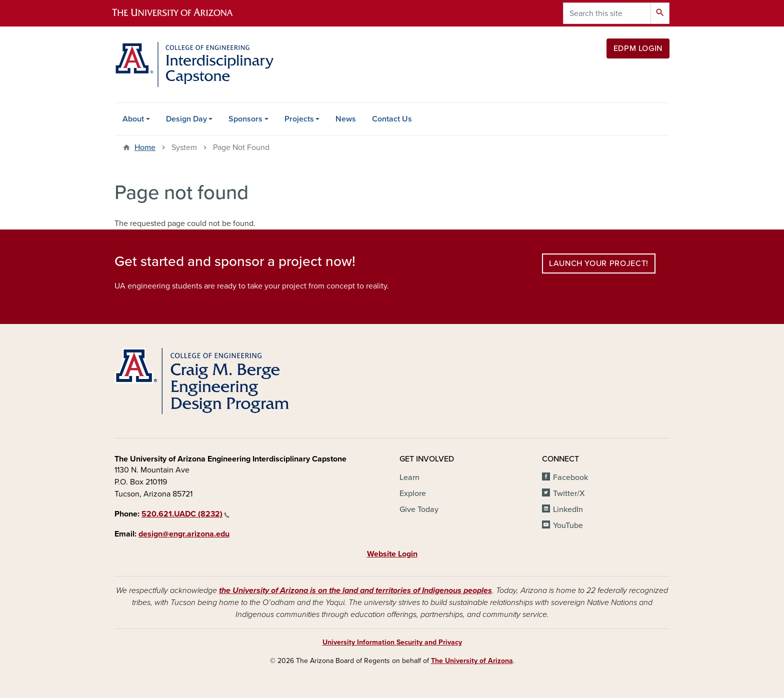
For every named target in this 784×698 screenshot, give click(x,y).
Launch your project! (599, 263)
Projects (299, 119)
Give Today (419, 509)
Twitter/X (569, 493)
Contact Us (392, 119)
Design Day (186, 119)
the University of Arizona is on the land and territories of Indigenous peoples (355, 590)
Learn (409, 477)
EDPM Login (638, 48)
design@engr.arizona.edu (184, 534)
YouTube (568, 525)
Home (145, 147)
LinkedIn (568, 509)
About (133, 119)
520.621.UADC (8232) (185, 514)
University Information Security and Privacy (392, 642)
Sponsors (245, 119)
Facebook (570, 477)
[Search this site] (607, 13)
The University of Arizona (472, 661)
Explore (413, 493)
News (346, 119)
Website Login (392, 554)
